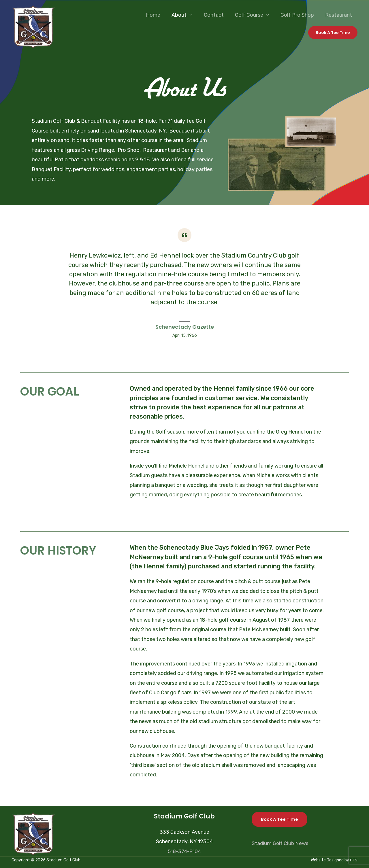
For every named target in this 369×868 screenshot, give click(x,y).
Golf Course (251, 15)
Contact (217, 15)
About (183, 15)
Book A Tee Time (280, 819)
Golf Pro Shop (298, 15)
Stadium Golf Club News (281, 843)
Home (158, 15)
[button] (333, 33)
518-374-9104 (184, 851)
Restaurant (339, 15)
